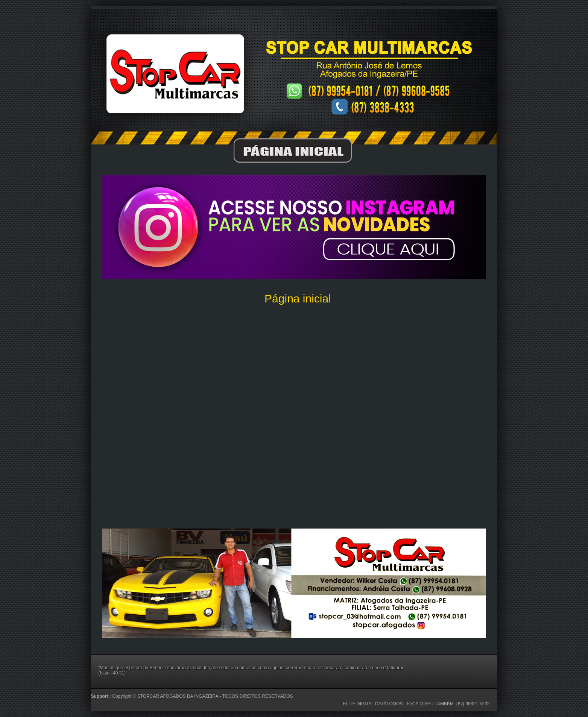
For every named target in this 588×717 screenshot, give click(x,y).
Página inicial (298, 298)
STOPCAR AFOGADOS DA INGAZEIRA (179, 696)
